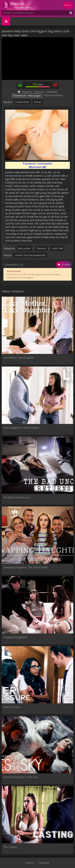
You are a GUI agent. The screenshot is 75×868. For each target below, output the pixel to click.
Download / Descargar (27, 96)
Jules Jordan (24, 248)
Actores (30, 863)
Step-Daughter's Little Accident (21, 428)
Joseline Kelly (22, 102)
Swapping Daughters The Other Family (26, 567)
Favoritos (25, 92)
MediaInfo (52, 92)
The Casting (10, 847)
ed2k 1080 (57, 248)
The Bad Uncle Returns (17, 497)
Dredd (38, 102)
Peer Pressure (12, 707)
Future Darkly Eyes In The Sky (20, 777)
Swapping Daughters (15, 637)
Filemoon (41, 248)
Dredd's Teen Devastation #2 (30, 255)
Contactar (44, 863)
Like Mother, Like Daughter (19, 357)
